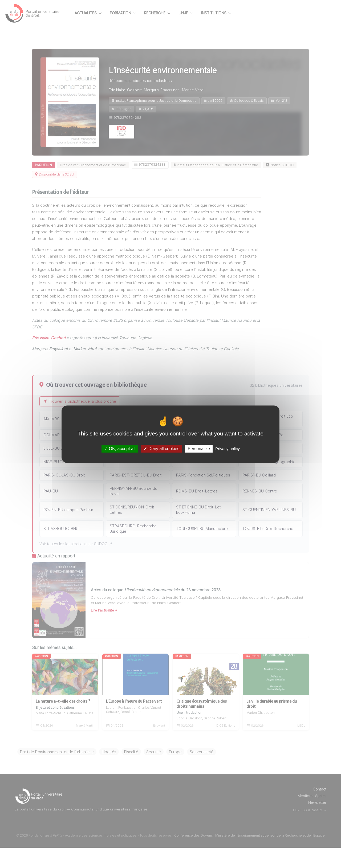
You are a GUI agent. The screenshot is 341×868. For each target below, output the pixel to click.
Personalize (199, 449)
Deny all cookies (161, 449)
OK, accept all (120, 449)
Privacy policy (228, 449)
